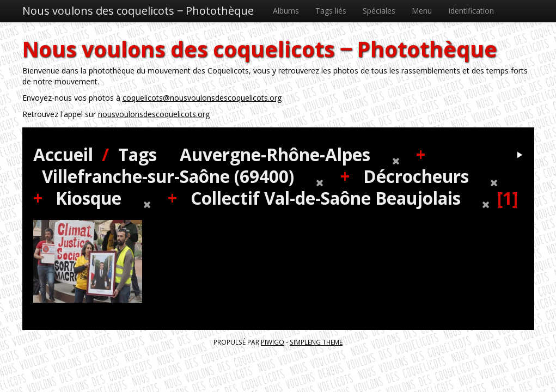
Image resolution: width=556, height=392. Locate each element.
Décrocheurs (416, 176)
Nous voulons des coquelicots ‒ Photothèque (138, 11)
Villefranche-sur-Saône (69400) (168, 176)
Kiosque (88, 198)
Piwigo (273, 342)
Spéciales (379, 11)
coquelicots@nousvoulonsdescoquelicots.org (202, 98)
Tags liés (331, 11)
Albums (286, 11)
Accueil (63, 154)
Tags (138, 154)
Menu (422, 11)
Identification (471, 11)
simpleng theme (316, 342)
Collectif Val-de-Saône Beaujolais (326, 198)
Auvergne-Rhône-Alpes (275, 154)
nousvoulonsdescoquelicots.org (154, 114)
